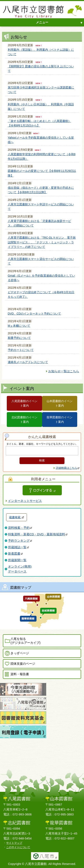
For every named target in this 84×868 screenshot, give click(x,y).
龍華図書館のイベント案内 (60, 420)
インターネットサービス (25, 501)
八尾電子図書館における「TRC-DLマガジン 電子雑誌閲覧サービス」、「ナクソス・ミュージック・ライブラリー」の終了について (42, 242)
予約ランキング (20, 541)
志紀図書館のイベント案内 (24, 420)
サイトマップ (14, 843)
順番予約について (19, 338)
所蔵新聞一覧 (17, 560)
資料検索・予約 (20, 528)
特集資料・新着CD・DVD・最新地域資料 (38, 534)
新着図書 (15, 554)
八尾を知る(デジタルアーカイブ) (25, 641)
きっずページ (20, 653)
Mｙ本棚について (19, 326)
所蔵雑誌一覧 (18, 547)
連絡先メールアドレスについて (28, 362)
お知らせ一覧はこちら (64, 371)
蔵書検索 (16, 517)
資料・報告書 (20, 674)
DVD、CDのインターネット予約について (34, 314)
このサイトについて (18, 847)
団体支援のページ (23, 664)
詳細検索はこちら (68, 468)
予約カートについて (21, 350)
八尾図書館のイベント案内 (24, 403)
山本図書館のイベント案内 (60, 403)
